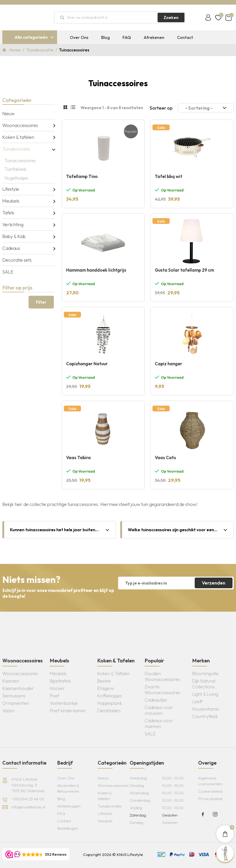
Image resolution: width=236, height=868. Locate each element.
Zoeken (171, 17)
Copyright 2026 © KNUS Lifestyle (113, 854)
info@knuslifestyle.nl (28, 807)
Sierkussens (14, 696)
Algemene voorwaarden (210, 781)
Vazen (8, 711)
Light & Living (205, 694)
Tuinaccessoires (20, 161)
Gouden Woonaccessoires (162, 676)
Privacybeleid (210, 799)
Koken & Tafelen (113, 673)
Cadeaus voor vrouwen (159, 710)
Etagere (105, 688)
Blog (105, 38)
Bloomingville (205, 673)
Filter (41, 302)
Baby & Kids (14, 236)
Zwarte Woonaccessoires (162, 690)
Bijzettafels (60, 681)
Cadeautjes (156, 700)
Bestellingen (68, 828)
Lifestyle (11, 189)
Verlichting (13, 224)
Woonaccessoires (20, 125)
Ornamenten (16, 703)
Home (15, 50)
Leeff (197, 701)
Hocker (57, 688)
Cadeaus (11, 248)
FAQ (127, 38)
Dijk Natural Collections (204, 684)
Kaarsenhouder (18, 688)
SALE (8, 272)
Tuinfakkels (15, 169)
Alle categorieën (31, 37)
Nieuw (8, 113)
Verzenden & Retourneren (68, 788)
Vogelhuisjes (16, 178)
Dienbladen (109, 711)
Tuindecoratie (40, 50)
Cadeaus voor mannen (159, 723)
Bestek (104, 681)
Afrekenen (154, 38)
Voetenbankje (64, 703)
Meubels (11, 201)
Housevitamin (206, 709)
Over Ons (79, 38)
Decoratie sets (17, 260)
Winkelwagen (69, 806)
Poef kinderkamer (68, 711)
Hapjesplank (110, 703)
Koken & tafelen (18, 137)
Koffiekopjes (110, 696)
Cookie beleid (210, 791)
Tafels (8, 213)
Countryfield (205, 716)
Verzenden (214, 583)
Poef (55, 696)
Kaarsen (11, 681)
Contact (185, 38)
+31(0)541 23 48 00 (28, 799)
